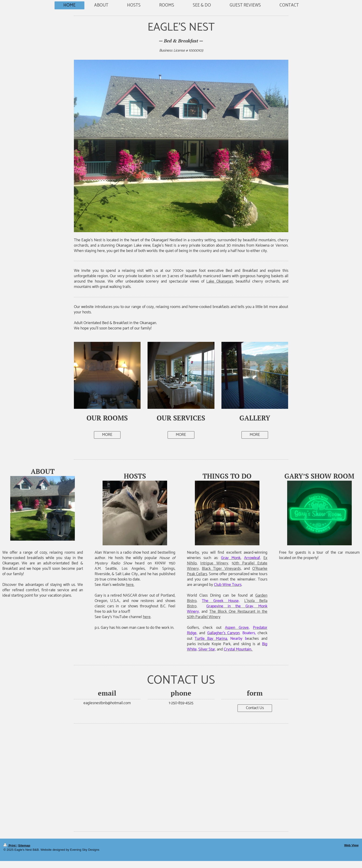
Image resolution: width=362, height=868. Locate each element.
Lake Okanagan (220, 281)
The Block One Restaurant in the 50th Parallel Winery (227, 614)
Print (10, 845)
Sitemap (24, 845)
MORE (107, 435)
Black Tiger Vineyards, (222, 569)
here (147, 617)
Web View (351, 845)
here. (130, 585)
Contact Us (255, 708)
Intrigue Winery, (215, 563)
